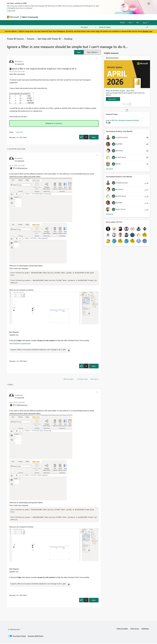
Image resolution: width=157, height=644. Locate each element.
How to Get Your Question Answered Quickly (122, 120)
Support (99, 17)
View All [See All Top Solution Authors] (109, 169)
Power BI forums (15, 39)
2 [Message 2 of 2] (16, 361)
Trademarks (145, 629)
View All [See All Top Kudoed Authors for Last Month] (109, 214)
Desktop (68, 39)
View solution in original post (20, 344)
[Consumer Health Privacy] (35, 637)
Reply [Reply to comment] (94, 366)
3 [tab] (126, 104)
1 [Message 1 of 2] (16, 137)
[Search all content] (124, 27)
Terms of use (135, 629)
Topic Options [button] (92, 52)
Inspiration (53, 17)
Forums (43, 17)
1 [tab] (124, 104)
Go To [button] (145, 22)
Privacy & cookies (122, 629)
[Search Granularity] (88, 27)
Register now (147, 31)
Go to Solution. (57, 123)
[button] (79, 52)
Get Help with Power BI (49, 39)
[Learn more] (113, 99)
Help (138, 22)
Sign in (131, 22)
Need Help (19, 132)
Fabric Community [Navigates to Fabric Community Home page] (30, 17)
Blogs (81, 17)
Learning (90, 17)
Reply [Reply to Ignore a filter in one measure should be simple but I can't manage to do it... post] (94, 137)
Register (123, 22)
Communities (71, 17)
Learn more (11, 10)
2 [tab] (125, 104)
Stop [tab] (130, 104)
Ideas (62, 17)
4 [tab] (128, 104)
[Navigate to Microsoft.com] (13, 17)
